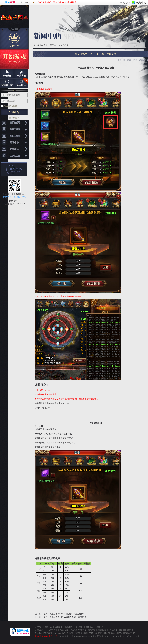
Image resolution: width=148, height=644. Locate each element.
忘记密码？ (14, 118)
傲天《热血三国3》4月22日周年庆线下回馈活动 (65, 617)
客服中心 (100, 627)
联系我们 (69, 627)
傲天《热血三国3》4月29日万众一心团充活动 (64, 614)
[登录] (122, 2)
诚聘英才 (59, 627)
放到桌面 (24, 2)
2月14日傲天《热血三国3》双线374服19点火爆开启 (56, 2)
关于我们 (38, 627)
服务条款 (90, 627)
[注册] (129, 2)
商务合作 (48, 627)
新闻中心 (54, 45)
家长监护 (79, 627)
